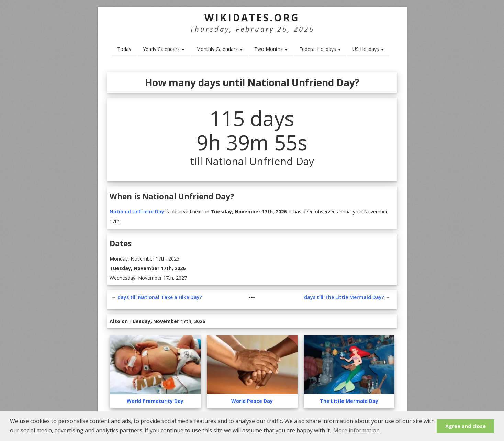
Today (124, 49)
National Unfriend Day (137, 212)
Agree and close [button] (466, 426)
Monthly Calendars (219, 49)
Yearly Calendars (164, 49)
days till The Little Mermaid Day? (344, 297)
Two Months (271, 49)
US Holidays (368, 49)
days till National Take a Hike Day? (160, 297)
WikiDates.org (252, 18)
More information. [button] (357, 430)
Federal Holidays (320, 49)
